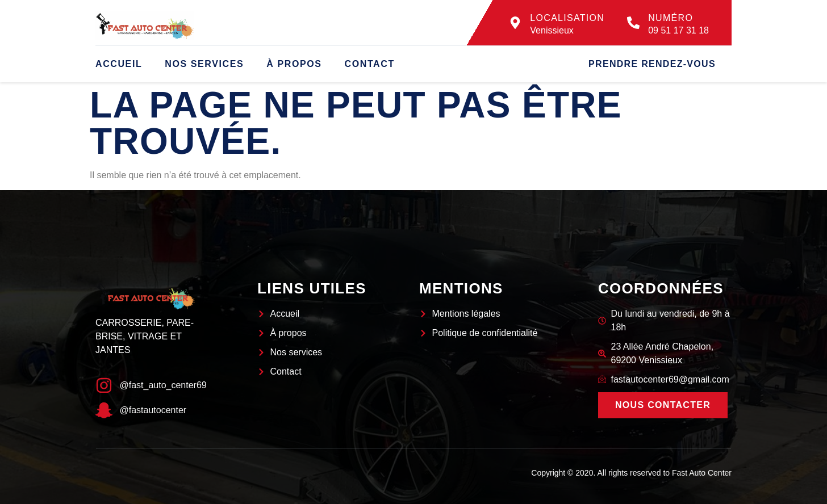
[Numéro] (633, 23)
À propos (294, 64)
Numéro (671, 18)
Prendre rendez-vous (652, 64)
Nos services (204, 64)
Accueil (119, 64)
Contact (370, 64)
